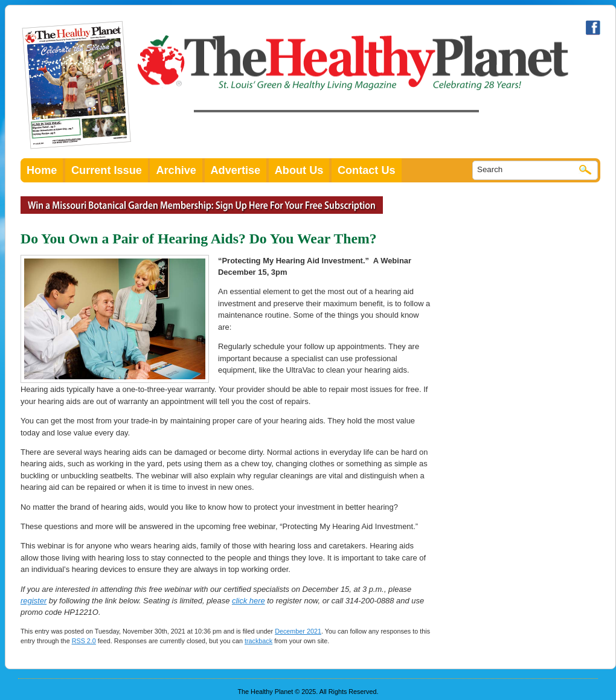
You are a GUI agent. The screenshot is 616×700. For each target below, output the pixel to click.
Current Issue (107, 170)
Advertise (236, 170)
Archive (176, 170)
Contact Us (367, 170)
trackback (258, 641)
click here (249, 601)
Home (42, 170)
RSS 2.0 (84, 641)
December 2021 (298, 631)
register (34, 601)
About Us (299, 170)
